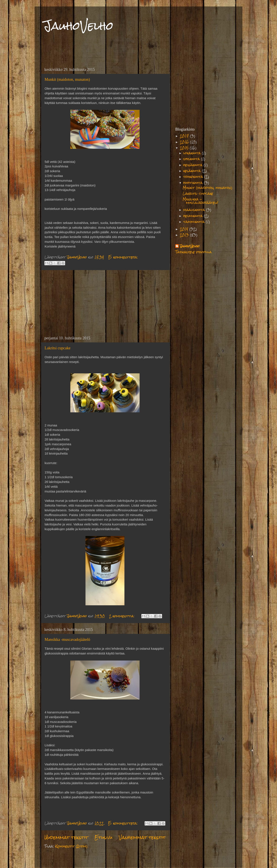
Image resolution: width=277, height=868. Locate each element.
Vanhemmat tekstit (142, 837)
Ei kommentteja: (123, 257)
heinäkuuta (193, 165)
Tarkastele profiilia (193, 252)
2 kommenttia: (122, 616)
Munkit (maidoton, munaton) (67, 79)
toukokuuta (194, 177)
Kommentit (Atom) (71, 846)
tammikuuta (195, 222)
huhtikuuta (194, 183)
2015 (185, 148)
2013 (185, 235)
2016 (185, 142)
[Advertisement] (105, 303)
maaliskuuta (195, 210)
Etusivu (103, 837)
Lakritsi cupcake (57, 348)
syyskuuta (192, 159)
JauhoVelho (78, 26)
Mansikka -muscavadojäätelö (67, 640)
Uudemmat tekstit (66, 837)
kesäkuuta (193, 171)
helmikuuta (194, 216)
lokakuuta (193, 153)
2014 (185, 229)
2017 (185, 136)
